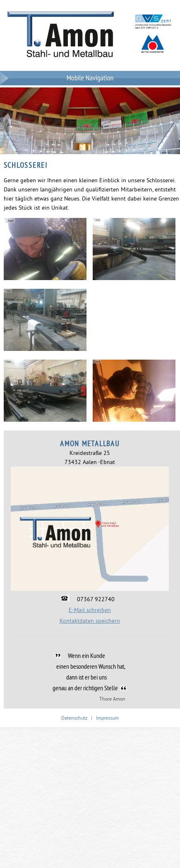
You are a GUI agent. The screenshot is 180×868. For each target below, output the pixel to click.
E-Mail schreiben (90, 610)
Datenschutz (74, 718)
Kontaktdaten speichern (90, 621)
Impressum (107, 718)
